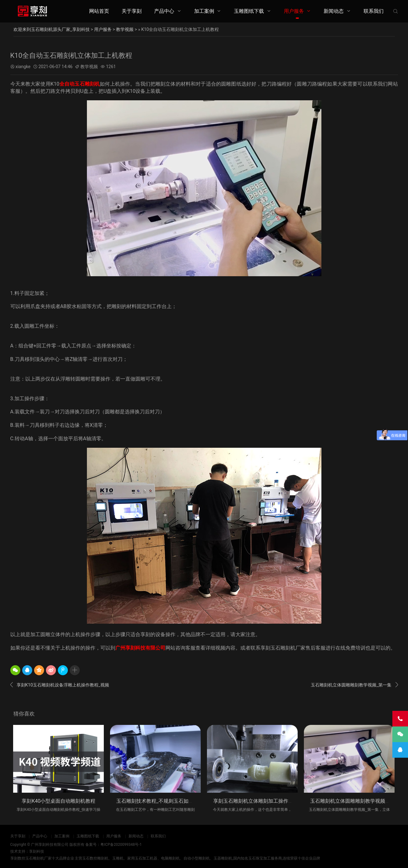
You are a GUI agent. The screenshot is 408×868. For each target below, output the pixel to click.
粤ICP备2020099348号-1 (121, 845)
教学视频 (125, 29)
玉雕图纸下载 (249, 11)
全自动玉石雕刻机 (80, 84)
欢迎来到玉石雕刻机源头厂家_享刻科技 (52, 29)
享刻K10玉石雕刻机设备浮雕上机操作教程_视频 (60, 685)
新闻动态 (334, 11)
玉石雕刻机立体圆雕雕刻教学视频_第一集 (354, 685)
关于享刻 (132, 11)
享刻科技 (37, 851)
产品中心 (164, 11)
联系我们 (374, 11)
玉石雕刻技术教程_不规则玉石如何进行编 (162, 801)
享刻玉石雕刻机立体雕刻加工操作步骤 (256, 801)
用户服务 (294, 11)
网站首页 (99, 11)
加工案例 (204, 11)
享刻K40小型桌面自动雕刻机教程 (58, 801)
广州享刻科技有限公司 (140, 648)
